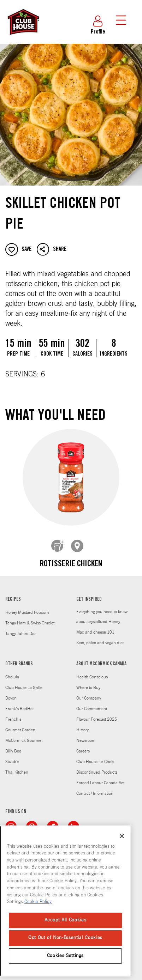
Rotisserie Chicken (71, 564)
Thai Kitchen (17, 767)
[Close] (122, 836)
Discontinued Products (97, 767)
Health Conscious (92, 672)
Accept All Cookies (66, 920)
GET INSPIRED (89, 594)
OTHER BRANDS (19, 659)
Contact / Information (95, 788)
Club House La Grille (24, 682)
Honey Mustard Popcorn (27, 607)
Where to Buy (88, 682)
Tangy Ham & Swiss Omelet (30, 618)
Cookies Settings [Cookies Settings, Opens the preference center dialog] (66, 956)
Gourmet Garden (20, 725)
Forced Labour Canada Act (100, 778)
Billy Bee (13, 746)
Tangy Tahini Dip (20, 628)
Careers (83, 746)
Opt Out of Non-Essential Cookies (65, 938)
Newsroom (86, 735)
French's (13, 714)
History (82, 725)
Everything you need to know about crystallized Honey (102, 611)
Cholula (12, 672)
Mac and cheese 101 (95, 627)
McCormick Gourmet (24, 735)
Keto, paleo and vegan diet (100, 637)
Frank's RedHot (19, 703)
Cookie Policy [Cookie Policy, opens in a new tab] (38, 902)
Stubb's (12, 756)
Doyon (11, 693)
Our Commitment (92, 703)
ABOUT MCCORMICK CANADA (101, 659)
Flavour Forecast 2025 (97, 714)
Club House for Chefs (95, 756)
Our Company (89, 693)
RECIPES (13, 594)
